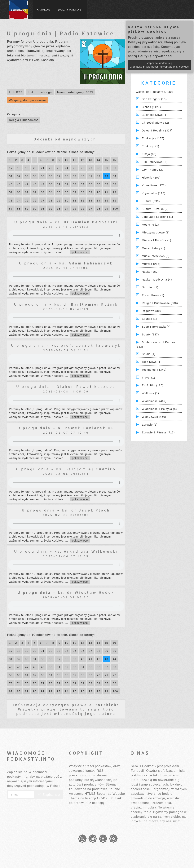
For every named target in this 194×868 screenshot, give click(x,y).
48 (35, 184)
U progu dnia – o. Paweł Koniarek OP (66, 428)
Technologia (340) (154, 370)
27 (91, 168)
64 (51, 192)
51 (59, 184)
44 (115, 176)
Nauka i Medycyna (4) (157, 280)
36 (51, 176)
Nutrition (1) (150, 287)
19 (27, 168)
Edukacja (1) (150, 146)
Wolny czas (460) (154, 417)
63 (43, 192)
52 (67, 184)
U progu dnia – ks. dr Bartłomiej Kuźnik (66, 304)
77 (43, 200)
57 (106, 184)
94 (67, 208)
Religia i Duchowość (24, 120)
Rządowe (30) (151, 311)
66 (67, 192)
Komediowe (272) (154, 185)
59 (11, 192)
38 (67, 176)
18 (19, 168)
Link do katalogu (40, 92)
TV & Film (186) (153, 385)
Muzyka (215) (151, 264)
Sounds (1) (149, 319)
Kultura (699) (151, 201)
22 (51, 168)
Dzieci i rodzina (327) (157, 131)
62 (35, 192)
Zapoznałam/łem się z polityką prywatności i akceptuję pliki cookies (160, 65)
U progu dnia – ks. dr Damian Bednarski (66, 222)
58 (115, 184)
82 (83, 200)
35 (43, 176)
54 (83, 184)
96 (83, 208)
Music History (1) (153, 248)
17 (11, 168)
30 (115, 168)
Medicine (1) (150, 225)
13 (90, 160)
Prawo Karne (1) (153, 295)
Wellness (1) (150, 393)
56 (99, 184)
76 (35, 200)
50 (51, 184)
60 (19, 192)
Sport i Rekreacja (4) (156, 327)
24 (67, 168)
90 (35, 208)
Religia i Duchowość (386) (160, 303)
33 (27, 176)
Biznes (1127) (151, 107)
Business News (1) (155, 115)
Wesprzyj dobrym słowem (27, 100)
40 (83, 176)
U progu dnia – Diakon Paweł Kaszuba (66, 386)
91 (43, 208)
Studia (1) (149, 354)
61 (27, 192)
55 (91, 184)
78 (51, 200)
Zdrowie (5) (150, 425)
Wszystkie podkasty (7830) (154, 92)
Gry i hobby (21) (153, 170)
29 (106, 168)
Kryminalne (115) (154, 193)
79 (59, 200)
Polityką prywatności (145, 42)
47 (27, 184)
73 (11, 200)
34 (35, 176)
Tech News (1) (152, 362)
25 (75, 168)
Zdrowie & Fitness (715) (158, 432)
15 (106, 160)
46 (19, 184)
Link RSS (16, 92)
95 (75, 208)
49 (43, 184)
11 (75, 160)
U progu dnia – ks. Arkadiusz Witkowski (66, 551)
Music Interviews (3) (156, 256)
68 (83, 192)
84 (99, 200)
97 (91, 208)
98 (99, 208)
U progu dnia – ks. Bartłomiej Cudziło (66, 469)
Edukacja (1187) (153, 138)
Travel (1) (148, 378)
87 (11, 208)
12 (82, 160)
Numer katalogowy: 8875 (75, 92)
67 (75, 192)
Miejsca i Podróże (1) (156, 240)
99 (106, 208)
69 (91, 192)
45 (11, 184)
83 (91, 200)
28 (99, 168)
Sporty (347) (150, 334)
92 (51, 208)
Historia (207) (151, 178)
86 (115, 200)
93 (59, 208)
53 (75, 184)
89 (27, 208)
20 (35, 168)
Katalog (44, 10)
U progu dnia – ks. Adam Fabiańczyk (66, 263)
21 (43, 168)
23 (59, 168)
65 (59, 192)
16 (114, 160)
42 (99, 176)
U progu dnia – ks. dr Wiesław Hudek (66, 592)
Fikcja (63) (149, 154)
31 (11, 176)
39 (75, 176)
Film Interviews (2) (154, 162)
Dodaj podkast (71, 10)
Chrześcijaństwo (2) (155, 123)
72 (115, 192)
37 (59, 176)
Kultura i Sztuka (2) (155, 209)
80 (67, 200)
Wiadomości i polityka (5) (159, 409)
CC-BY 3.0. (106, 798)
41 (91, 176)
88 (19, 208)
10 (66, 160)
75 (27, 200)
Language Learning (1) (157, 217)
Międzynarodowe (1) (156, 232)
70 (99, 192)
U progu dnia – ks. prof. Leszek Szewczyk (66, 345)
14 (98, 160)
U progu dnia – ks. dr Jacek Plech (66, 510)
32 (19, 176)
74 (19, 200)
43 (106, 176)
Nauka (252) (150, 272)
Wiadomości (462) (154, 401)
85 (106, 200)
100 (115, 208)
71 (106, 192)
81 (75, 200)
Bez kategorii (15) (154, 99)
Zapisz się (49, 795)
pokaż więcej (80, 252)
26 (83, 168)
